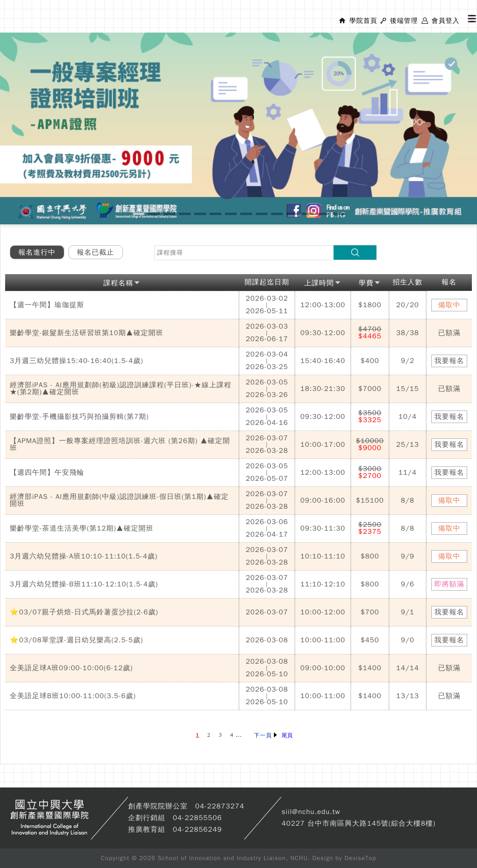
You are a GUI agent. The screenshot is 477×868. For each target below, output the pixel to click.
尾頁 (287, 735)
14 (338, 214)
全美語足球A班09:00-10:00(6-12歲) (71, 668)
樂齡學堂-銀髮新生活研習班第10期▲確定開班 (87, 333)
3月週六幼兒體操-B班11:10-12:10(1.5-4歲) (84, 584)
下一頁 (265, 735)
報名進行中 (37, 252)
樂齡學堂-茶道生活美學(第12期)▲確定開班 (82, 528)
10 (277, 214)
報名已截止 (95, 252)
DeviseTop (361, 858)
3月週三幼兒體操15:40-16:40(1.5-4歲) (76, 361)
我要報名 (450, 361)
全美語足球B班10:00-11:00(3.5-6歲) (73, 696)
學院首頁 (363, 21)
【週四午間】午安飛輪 (47, 472)
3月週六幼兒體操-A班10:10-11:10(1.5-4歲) (84, 556)
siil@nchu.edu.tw (311, 812)
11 (292, 214)
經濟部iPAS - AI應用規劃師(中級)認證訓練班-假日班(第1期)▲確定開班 (119, 500)
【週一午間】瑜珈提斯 (47, 305)
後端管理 (404, 21)
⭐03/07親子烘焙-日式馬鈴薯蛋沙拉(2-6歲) (84, 612)
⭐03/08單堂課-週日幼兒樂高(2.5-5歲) (76, 640)
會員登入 (445, 21)
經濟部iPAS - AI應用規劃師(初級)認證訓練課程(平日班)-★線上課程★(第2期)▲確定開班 (121, 388)
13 (323, 214)
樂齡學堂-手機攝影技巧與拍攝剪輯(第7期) (79, 417)
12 (308, 214)
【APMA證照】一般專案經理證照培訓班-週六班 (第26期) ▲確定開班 (120, 444)
